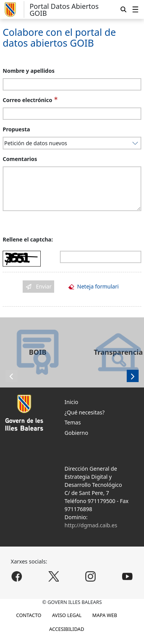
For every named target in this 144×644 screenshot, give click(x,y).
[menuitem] (135, 9)
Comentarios (20, 159)
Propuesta (16, 129)
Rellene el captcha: (28, 239)
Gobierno (76, 433)
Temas (73, 422)
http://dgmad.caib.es (91, 525)
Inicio (71, 402)
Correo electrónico (27, 100)
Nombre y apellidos (29, 71)
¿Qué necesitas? (84, 412)
